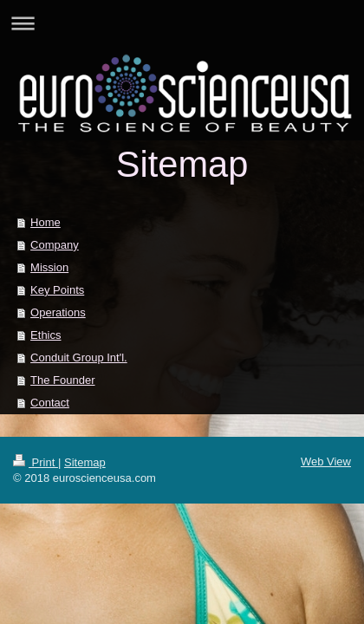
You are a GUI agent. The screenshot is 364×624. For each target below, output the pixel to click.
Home (45, 222)
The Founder (62, 380)
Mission (49, 267)
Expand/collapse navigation (182, 23)
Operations (58, 312)
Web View (326, 461)
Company (55, 245)
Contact (50, 403)
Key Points (57, 290)
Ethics (45, 335)
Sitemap (85, 462)
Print (36, 462)
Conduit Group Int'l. (79, 357)
